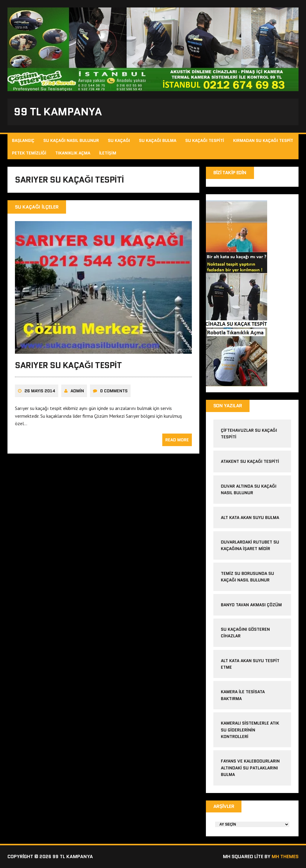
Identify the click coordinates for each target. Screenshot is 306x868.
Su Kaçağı (119, 140)
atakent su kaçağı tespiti (250, 461)
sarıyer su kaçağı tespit (68, 365)
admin (77, 391)
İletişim (108, 153)
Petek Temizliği (29, 153)
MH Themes (285, 856)
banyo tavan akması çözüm (251, 605)
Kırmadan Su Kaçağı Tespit (263, 140)
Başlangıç (23, 140)
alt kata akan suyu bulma (251, 518)
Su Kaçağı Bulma (158, 140)
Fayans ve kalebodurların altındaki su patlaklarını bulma (250, 768)
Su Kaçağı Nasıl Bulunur (71, 140)
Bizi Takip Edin (230, 173)
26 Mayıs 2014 (40, 391)
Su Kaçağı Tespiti (205, 140)
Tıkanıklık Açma (73, 153)
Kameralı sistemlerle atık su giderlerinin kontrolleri (250, 730)
